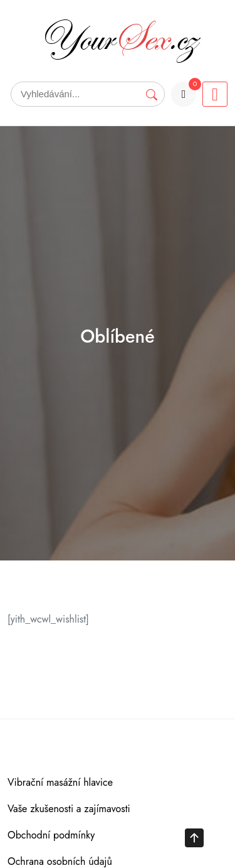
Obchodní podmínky (51, 835)
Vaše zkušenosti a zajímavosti (69, 809)
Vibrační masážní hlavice (60, 782)
